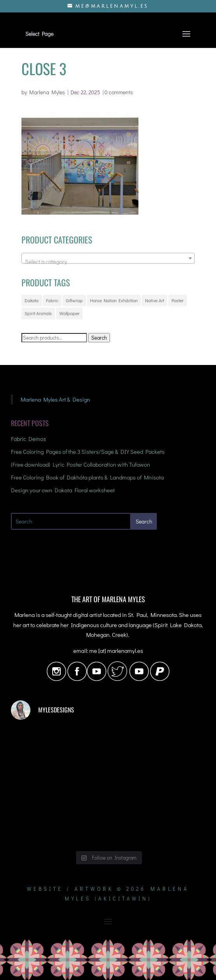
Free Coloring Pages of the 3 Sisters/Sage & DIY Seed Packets (88, 451)
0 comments (119, 92)
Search (99, 338)
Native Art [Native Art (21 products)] (155, 300)
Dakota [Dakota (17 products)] (32, 300)
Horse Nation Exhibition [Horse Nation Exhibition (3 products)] (114, 300)
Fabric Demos (28, 439)
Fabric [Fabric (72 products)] (52, 300)
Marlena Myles (47, 92)
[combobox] (108, 258)
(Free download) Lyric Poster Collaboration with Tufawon (81, 464)
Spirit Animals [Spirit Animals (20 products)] (38, 313)
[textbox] (108, 262)
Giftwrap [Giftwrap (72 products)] (74, 300)
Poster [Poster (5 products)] (178, 300)
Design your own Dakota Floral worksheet (63, 490)
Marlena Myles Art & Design (55, 399)
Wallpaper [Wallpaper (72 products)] (69, 313)
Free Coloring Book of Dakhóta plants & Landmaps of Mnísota (87, 477)
